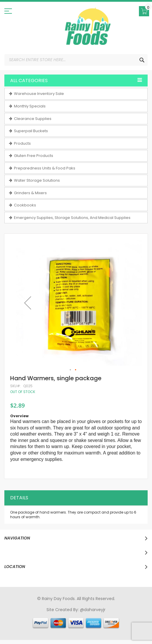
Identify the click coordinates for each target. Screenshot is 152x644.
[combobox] (76, 60)
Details (19, 498)
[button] (28, 303)
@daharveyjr (93, 610)
